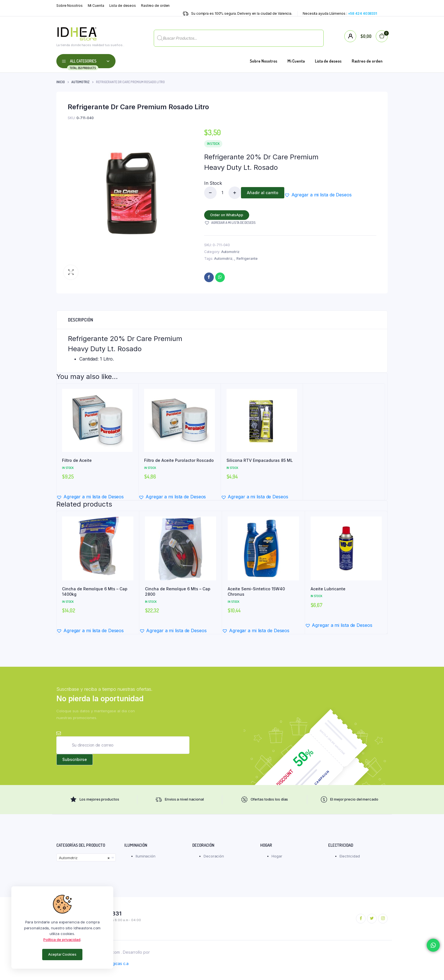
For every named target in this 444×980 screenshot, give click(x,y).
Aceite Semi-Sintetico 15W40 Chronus (256, 592)
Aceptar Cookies (62, 954)
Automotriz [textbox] (84, 858)
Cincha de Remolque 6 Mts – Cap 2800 (178, 592)
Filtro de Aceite (77, 460)
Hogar (277, 856)
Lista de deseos (123, 6)
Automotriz (80, 82)
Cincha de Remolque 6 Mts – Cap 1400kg (95, 592)
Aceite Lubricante (328, 589)
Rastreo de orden (155, 6)
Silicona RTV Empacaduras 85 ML (260, 460)
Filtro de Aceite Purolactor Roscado (179, 460)
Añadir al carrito (263, 193)
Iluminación (146, 856)
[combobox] (86, 857)
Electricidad (350, 856)
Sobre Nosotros (70, 6)
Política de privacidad (62, 940)
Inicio (61, 82)
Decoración (214, 856)
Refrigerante (247, 259)
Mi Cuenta (96, 6)
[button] (71, 272)
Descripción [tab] (81, 320)
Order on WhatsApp (227, 215)
